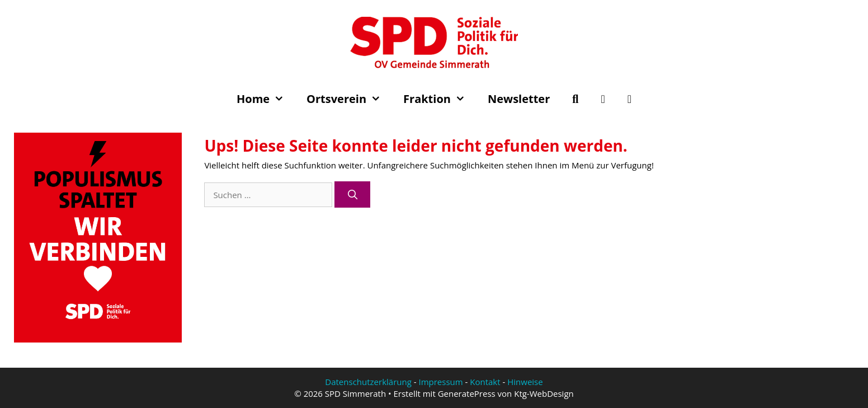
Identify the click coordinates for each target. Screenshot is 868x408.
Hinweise (525, 382)
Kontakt (485, 382)
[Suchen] (352, 195)
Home (266, 99)
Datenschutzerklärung (368, 382)
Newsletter (519, 99)
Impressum (440, 382)
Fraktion (440, 99)
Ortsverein (349, 99)
